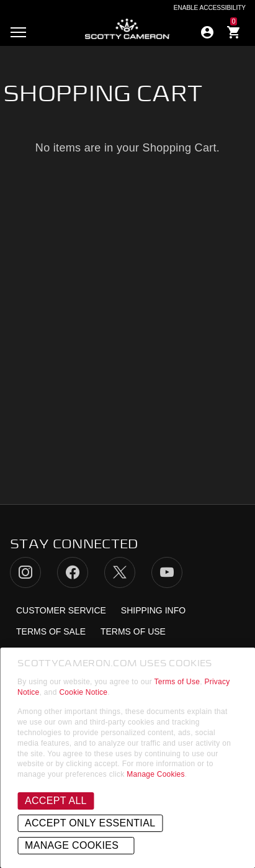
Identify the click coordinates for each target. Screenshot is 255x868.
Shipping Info (153, 610)
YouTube (167, 572)
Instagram (25, 572)
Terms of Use (177, 682)
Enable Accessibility (210, 8)
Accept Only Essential (90, 823)
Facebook (73, 572)
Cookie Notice (83, 692)
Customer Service (61, 610)
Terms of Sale (51, 631)
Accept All (56, 801)
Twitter (120, 572)
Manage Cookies (155, 774)
